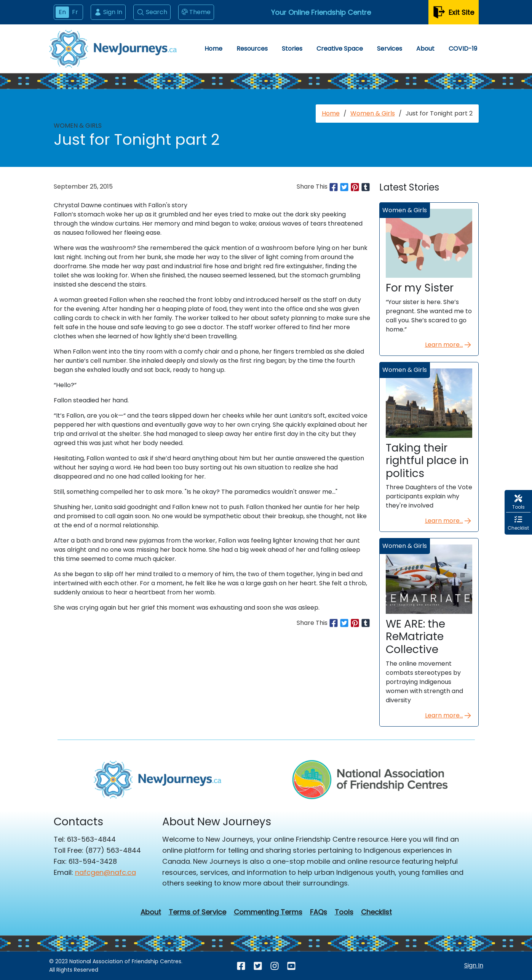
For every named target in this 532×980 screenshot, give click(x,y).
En (62, 12)
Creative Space (340, 49)
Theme (196, 12)
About (425, 49)
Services (390, 49)
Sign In (108, 12)
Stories (292, 49)
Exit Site (454, 12)
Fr (75, 12)
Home (213, 49)
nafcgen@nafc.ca (105, 872)
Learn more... (449, 345)
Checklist (376, 912)
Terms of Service (197, 912)
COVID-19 (463, 49)
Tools (344, 912)
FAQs (319, 912)
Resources (252, 49)
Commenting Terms (268, 912)
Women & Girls (373, 113)
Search (152, 12)
